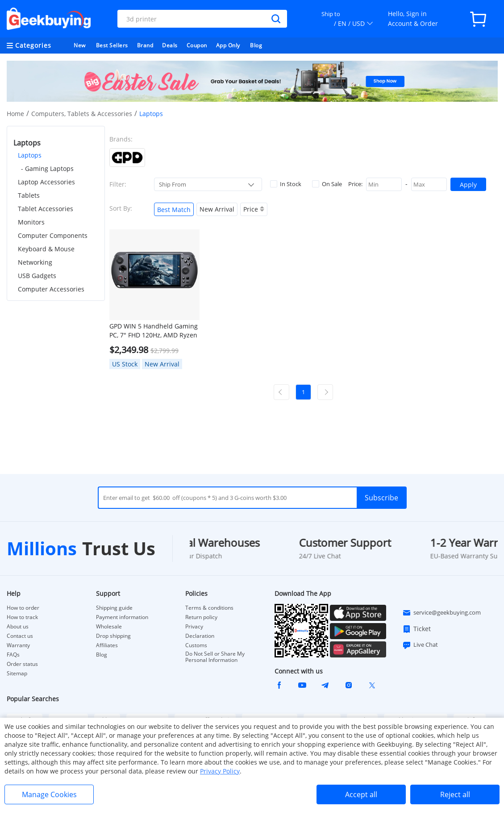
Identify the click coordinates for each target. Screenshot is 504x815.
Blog (256, 45)
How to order (23, 608)
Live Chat (420, 645)
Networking (35, 262)
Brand (145, 45)
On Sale (327, 184)
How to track (22, 617)
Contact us (20, 636)
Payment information (122, 617)
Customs (196, 645)
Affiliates (107, 645)
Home (15, 114)
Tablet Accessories (46, 209)
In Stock (286, 184)
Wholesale (109, 627)
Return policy (201, 617)
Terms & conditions (209, 608)
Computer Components (53, 235)
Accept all (361, 794)
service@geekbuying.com (442, 613)
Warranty (18, 645)
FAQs (13, 655)
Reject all (455, 794)
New (80, 45)
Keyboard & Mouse (46, 249)
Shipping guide (114, 608)
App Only (228, 45)
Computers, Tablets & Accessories (82, 114)
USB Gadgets (37, 276)
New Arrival (217, 209)
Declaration (200, 636)
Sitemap (17, 673)
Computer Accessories (51, 289)
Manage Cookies (49, 794)
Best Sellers (112, 45)
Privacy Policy (220, 771)
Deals (170, 45)
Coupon (197, 45)
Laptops (30, 155)
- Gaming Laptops (47, 168)
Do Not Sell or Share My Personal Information (215, 657)
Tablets (29, 195)
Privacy (194, 627)
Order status (22, 664)
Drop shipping (113, 636)
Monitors (31, 222)
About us (18, 627)
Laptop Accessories (46, 182)
